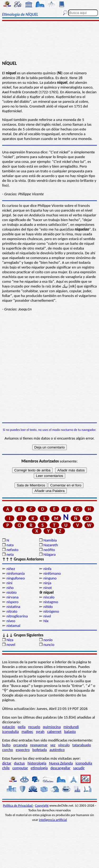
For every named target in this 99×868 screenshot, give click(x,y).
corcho (8, 750)
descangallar (60, 768)
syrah (40, 732)
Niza (10, 640)
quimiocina (52, 727)
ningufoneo (16, 578)
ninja (47, 583)
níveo (11, 621)
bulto (6, 745)
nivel (47, 616)
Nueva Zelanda (61, 763)
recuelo (34, 727)
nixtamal (13, 626)
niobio (11, 592)
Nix (46, 621)
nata (10, 545)
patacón (9, 727)
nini (9, 583)
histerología (37, 763)
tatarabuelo (82, 745)
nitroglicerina (17, 616)
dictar (7, 763)
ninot (48, 588)
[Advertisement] (49, 41)
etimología (39, 768)
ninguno (50, 578)
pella (22, 727)
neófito (49, 550)
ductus (19, 763)
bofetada (40, 750)
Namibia (50, 540)
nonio (48, 640)
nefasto (12, 550)
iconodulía (10, 732)
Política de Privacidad (18, 805)
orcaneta (20, 745)
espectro (23, 750)
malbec (27, 732)
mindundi (71, 727)
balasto (70, 732)
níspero (12, 602)
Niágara (49, 554)
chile (6, 768)
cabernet (54, 732)
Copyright (42, 805)
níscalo (49, 597)
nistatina (13, 607)
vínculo (64, 745)
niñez (11, 569)
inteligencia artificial (53, 820)
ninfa (47, 569)
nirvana (12, 597)
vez (53, 745)
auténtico (57, 750)
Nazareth (51, 545)
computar (20, 768)
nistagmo (51, 602)
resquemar (39, 745)
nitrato (12, 611)
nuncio (49, 645)
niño (10, 588)
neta (10, 554)
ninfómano (52, 573)
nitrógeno (51, 611)
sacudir (79, 768)
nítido (48, 607)
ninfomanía (15, 573)
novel (11, 645)
